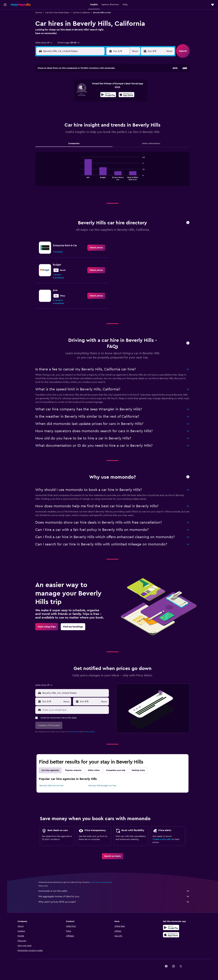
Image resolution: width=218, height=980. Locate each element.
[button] (5, 5)
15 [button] (97, 94)
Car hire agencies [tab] (52, 770)
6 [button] (82, 87)
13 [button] (82, 94)
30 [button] (104, 109)
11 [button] (68, 94)
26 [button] (75, 109)
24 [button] (60, 109)
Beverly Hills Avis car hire (53, 786)
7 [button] (89, 87)
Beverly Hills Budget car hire (104, 786)
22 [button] (97, 101)
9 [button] (104, 87)
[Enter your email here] (77, 710)
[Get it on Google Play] (175, 927)
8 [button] (97, 87)
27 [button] (82, 109)
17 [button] (60, 101)
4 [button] (68, 87)
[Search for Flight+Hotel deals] (5, 33)
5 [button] (75, 87)
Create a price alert (164, 839)
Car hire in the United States (59, 13)
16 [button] (104, 94)
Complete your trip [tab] (117, 770)
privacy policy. (91, 732)
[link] (98, 248)
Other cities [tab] (96, 770)
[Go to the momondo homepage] (21, 5)
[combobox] (46, 43)
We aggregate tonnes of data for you (116, 896)
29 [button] (97, 109)
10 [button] (60, 94)
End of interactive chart (81, 178)
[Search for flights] (5, 14)
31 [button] (60, 116)
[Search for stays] (5, 20)
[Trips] (5, 42)
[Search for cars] (5, 27)
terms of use (76, 732)
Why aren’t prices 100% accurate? (116, 902)
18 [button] (68, 101)
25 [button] (68, 109)
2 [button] (104, 79)
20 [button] (82, 101)
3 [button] (60, 87)
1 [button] (97, 79)
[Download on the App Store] (175, 935)
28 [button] (89, 109)
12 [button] (75, 94)
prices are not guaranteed (103, 882)
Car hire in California (83, 13)
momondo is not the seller (116, 891)
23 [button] (104, 101)
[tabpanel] (114, 172)
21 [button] (90, 101)
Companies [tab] (76, 144)
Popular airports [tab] (75, 770)
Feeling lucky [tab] (140, 770)
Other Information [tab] (153, 144)
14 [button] (90, 94)
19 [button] (75, 101)
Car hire (40, 13)
